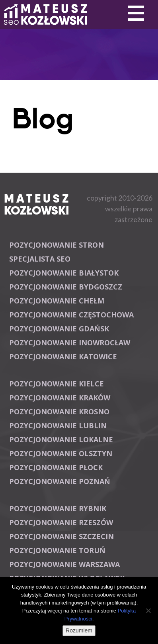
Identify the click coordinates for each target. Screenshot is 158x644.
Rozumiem (79, 630)
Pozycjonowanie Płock (56, 467)
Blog (43, 118)
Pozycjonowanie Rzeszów (61, 522)
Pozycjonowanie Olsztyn (61, 453)
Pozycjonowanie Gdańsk (59, 329)
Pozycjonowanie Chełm (57, 301)
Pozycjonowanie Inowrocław (70, 343)
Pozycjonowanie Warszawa (64, 564)
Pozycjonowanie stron (57, 245)
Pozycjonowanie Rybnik (58, 508)
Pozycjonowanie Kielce (57, 384)
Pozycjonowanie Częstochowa (71, 315)
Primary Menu (136, 14)
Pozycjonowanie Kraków (60, 398)
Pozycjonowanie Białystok (64, 273)
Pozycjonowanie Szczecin (61, 536)
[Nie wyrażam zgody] (148, 611)
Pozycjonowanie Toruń (57, 550)
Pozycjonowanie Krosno (59, 412)
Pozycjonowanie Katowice (63, 356)
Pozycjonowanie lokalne (61, 439)
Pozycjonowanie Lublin (58, 425)
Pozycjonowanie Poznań (60, 481)
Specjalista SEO (40, 259)
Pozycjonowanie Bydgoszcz (66, 287)
